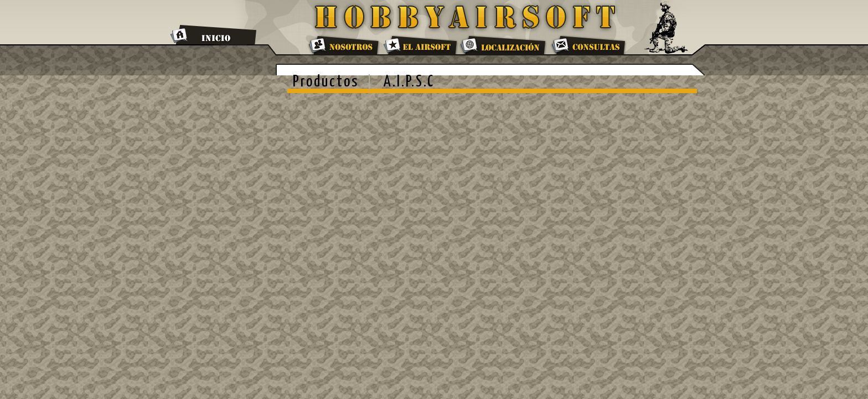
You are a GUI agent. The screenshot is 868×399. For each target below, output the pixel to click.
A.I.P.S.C (409, 82)
